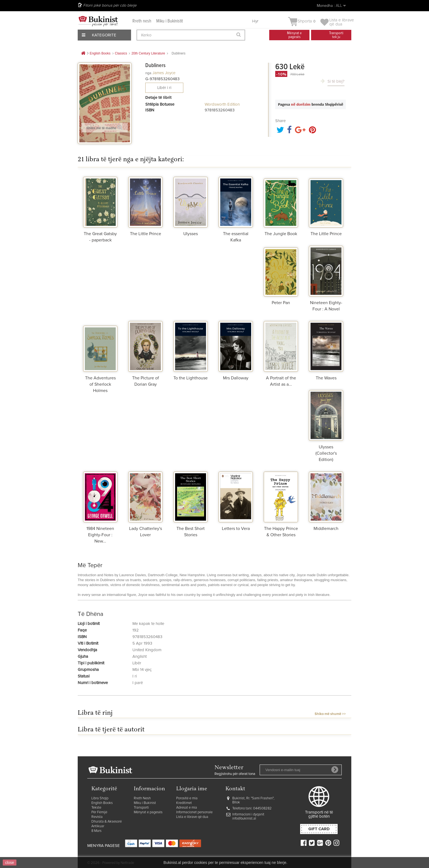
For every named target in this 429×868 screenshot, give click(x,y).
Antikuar (98, 826)
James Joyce (164, 73)
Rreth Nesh (142, 798)
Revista (97, 817)
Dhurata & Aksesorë (107, 822)
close (10, 863)
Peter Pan (281, 303)
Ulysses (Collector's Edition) (326, 453)
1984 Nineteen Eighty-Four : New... (100, 535)
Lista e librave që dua (192, 817)
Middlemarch (326, 529)
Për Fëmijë (99, 812)
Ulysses (191, 234)
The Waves (326, 378)
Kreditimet (184, 803)
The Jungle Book (281, 234)
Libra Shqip (100, 798)
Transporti (141, 808)
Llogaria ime (192, 789)
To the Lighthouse (191, 378)
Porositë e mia (187, 798)
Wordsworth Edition (222, 104)
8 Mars (96, 831)
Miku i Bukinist (145, 803)
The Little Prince (146, 234)
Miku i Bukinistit (169, 21)
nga (148, 73)
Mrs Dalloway (236, 378)
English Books (102, 803)
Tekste (96, 808)
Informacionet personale (194, 812)
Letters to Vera (236, 529)
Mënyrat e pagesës (148, 812)
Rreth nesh (142, 21)
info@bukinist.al (244, 819)
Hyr (255, 21)
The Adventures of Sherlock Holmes (100, 384)
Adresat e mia (187, 808)
